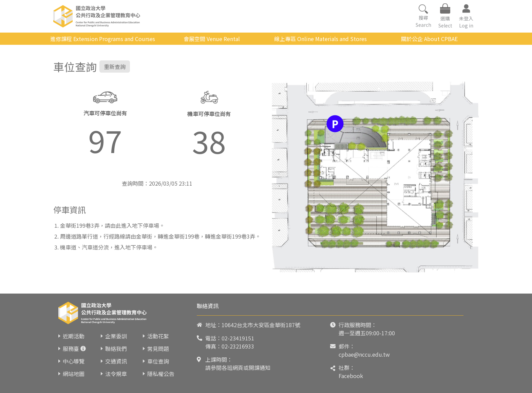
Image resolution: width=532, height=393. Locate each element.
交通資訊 (116, 361)
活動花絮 (158, 336)
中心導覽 (74, 361)
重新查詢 (115, 67)
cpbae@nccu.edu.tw (364, 354)
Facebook (351, 376)
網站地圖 (74, 374)
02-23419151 (238, 338)
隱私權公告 (161, 374)
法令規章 (116, 374)
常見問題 (158, 349)
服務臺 (71, 349)
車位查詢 (158, 361)
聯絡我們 (116, 349)
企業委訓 (116, 336)
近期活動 (74, 336)
